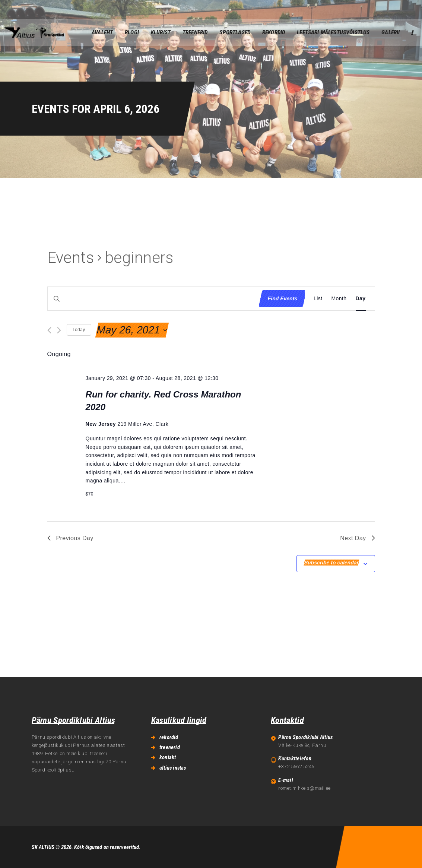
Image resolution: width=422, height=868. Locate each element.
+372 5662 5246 (296, 766)
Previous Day (70, 538)
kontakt (168, 757)
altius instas (173, 768)
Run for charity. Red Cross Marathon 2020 (164, 401)
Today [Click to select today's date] (79, 330)
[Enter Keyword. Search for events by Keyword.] (151, 299)
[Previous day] (49, 330)
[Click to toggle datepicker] (132, 330)
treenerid (170, 747)
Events (71, 258)
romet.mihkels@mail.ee (304, 788)
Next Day (357, 538)
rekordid (169, 737)
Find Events (283, 298)
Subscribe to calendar (331, 563)
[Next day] (59, 330)
